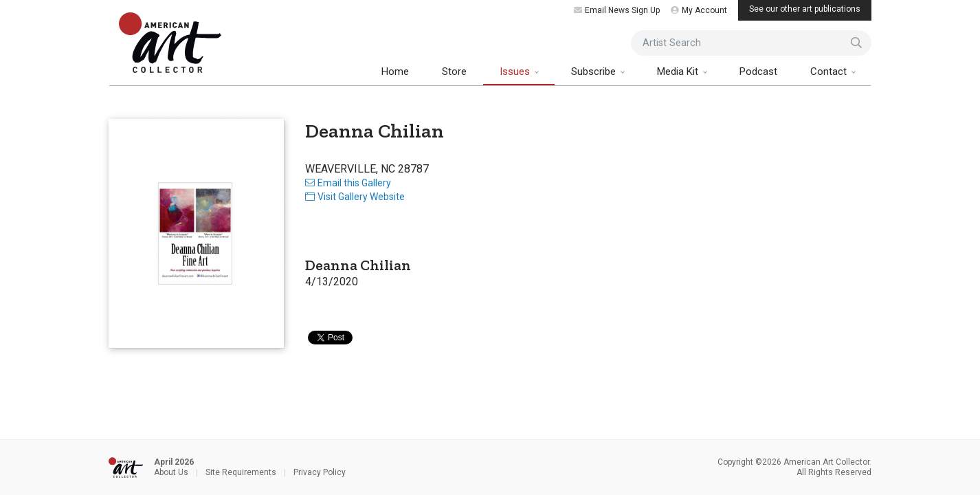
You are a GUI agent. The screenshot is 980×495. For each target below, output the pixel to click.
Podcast (758, 71)
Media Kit (679, 71)
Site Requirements (241, 472)
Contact (830, 71)
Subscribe (595, 71)
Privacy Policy (320, 472)
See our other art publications (805, 9)
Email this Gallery (348, 183)
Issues (516, 71)
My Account (699, 10)
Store (454, 71)
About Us (171, 472)
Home (395, 71)
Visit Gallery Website (355, 197)
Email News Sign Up (617, 10)
